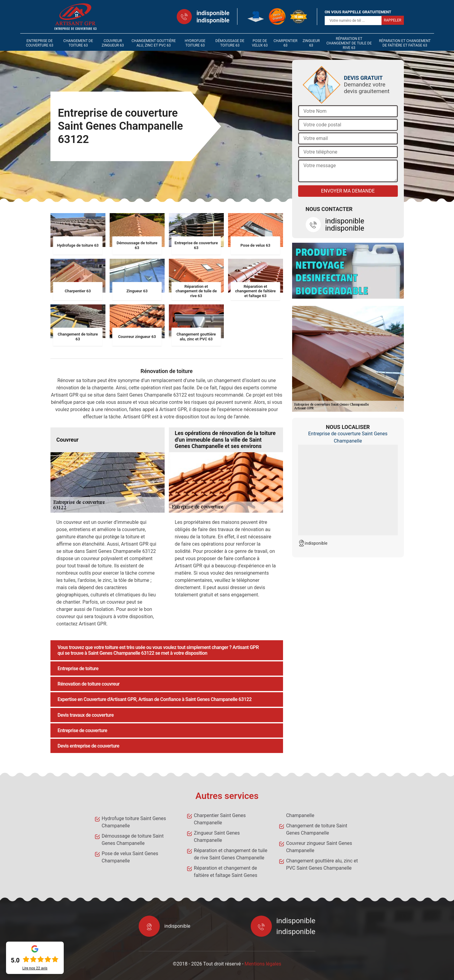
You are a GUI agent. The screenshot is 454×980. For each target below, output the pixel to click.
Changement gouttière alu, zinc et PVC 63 (153, 43)
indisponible (213, 13)
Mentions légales (263, 964)
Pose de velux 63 (260, 43)
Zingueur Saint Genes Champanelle (217, 837)
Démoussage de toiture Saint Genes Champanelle (133, 840)
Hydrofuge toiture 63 (195, 43)
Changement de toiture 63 (78, 43)
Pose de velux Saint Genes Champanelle (130, 857)
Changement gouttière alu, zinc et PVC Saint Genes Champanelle (322, 864)
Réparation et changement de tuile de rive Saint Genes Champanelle (231, 854)
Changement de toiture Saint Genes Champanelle (317, 829)
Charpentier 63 (286, 43)
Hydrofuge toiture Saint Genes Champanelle (134, 822)
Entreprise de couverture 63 (40, 43)
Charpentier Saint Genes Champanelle (220, 819)
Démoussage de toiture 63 (230, 43)
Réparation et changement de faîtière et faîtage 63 (405, 43)
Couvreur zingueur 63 (113, 43)
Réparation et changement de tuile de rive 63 (349, 43)
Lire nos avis (35, 968)
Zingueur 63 (311, 43)
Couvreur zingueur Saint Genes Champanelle (319, 847)
